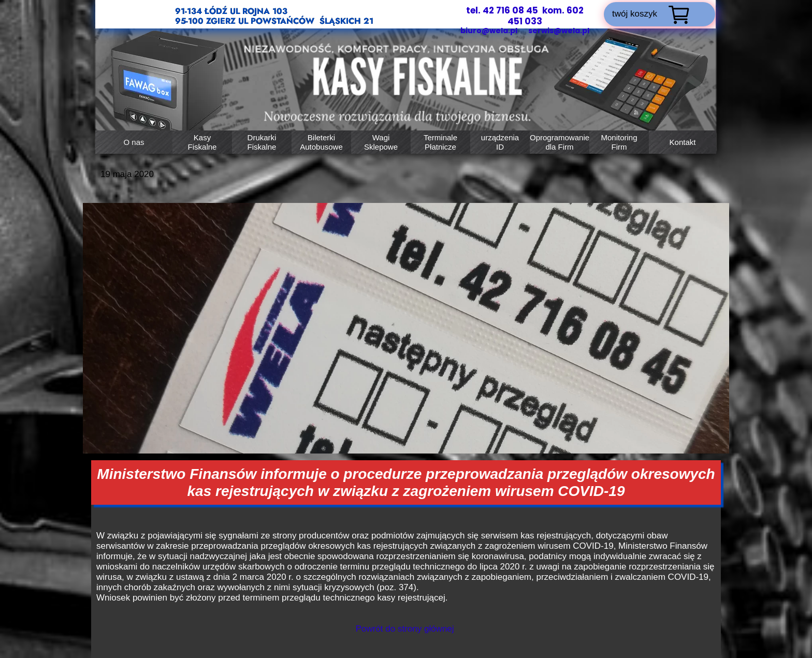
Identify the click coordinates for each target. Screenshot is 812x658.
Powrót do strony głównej (405, 629)
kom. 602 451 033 (546, 16)
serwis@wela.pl (559, 31)
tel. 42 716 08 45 (502, 10)
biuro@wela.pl (490, 31)
